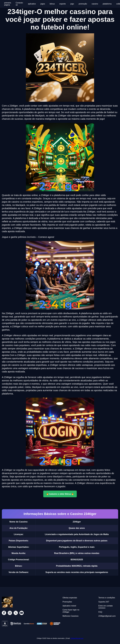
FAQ (100, 612)
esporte (63, 4)
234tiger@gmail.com (77, 638)
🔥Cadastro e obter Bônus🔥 (60, 494)
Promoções (67, 602)
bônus (52, 4)
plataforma (107, 4)
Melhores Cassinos (70, 616)
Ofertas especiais (70, 598)
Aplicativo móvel (69, 606)
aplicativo (32, 4)
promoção (83, 4)
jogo (72, 4)
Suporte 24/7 (104, 602)
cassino (95, 4)
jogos (43, 4)
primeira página (8, 4)
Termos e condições (107, 598)
